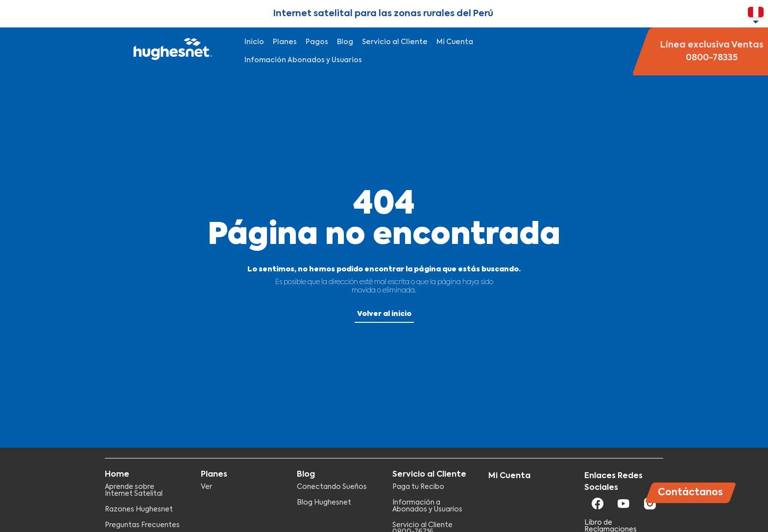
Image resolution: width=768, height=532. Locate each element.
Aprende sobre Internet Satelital (134, 490)
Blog (345, 42)
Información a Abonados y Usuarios (427, 506)
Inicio (254, 42)
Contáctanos (690, 493)
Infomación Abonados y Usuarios (303, 60)
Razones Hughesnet (139, 509)
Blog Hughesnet (324, 503)
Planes (285, 42)
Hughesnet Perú (171, 51)
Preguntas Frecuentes (142, 525)
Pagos (317, 42)
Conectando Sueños (332, 487)
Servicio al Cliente (395, 42)
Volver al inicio (384, 314)
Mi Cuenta (455, 42)
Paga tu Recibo (418, 487)
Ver (206, 487)
